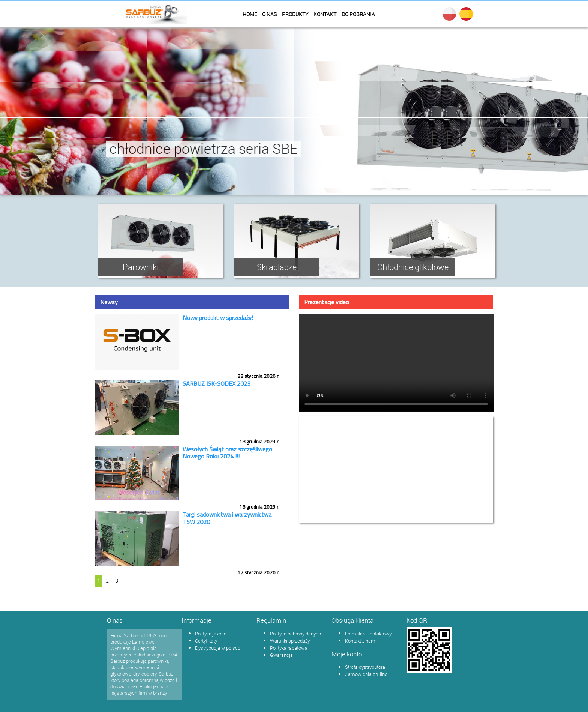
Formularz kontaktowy (368, 634)
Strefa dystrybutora (365, 667)
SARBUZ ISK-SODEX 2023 (217, 383)
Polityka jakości (211, 634)
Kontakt (325, 14)
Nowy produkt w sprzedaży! (218, 318)
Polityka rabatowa (289, 648)
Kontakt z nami (361, 641)
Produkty (295, 14)
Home (250, 14)
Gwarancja (281, 655)
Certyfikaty (206, 641)
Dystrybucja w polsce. (218, 648)
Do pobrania (358, 14)
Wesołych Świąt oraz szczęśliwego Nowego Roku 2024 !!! (227, 453)
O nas (269, 14)
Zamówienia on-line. (367, 674)
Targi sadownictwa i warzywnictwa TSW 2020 (227, 518)
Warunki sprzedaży (290, 641)
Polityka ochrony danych (295, 634)
